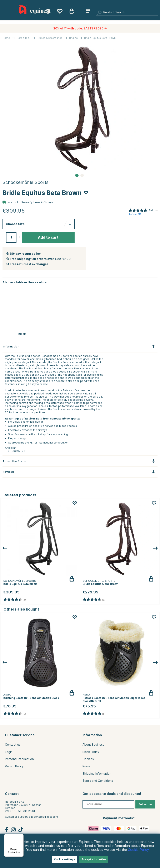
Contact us (13, 745)
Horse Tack (23, 38)
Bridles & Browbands (50, 38)
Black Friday (91, 752)
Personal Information (19, 759)
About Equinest (93, 745)
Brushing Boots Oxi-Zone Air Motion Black (31, 698)
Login (9, 752)
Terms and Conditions (98, 781)
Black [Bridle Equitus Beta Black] (22, 334)
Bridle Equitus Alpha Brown (101, 584)
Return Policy (14, 766)
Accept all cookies (94, 859)
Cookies (88, 759)
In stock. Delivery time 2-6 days (30, 202)
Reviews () (135, 214)
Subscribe (145, 804)
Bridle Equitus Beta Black (20, 584)
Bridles (73, 38)
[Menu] (21, 836)
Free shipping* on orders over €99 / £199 (40, 259)
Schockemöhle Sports (26, 182)
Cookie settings (64, 859)
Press (86, 766)
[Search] (127, 13)
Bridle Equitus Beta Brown (100, 38)
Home (6, 38)
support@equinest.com (43, 817)
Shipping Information (97, 774)
